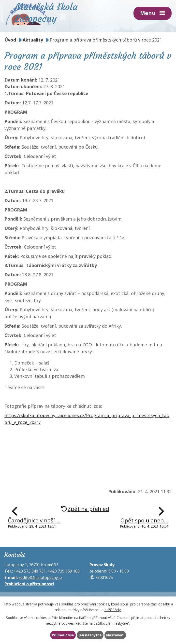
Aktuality (33, 38)
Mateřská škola (51, 12)
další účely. (113, 609)
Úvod (10, 38)
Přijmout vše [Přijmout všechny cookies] (62, 635)
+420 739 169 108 (64, 569)
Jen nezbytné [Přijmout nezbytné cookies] (90, 635)
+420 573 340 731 (30, 569)
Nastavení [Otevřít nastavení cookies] (116, 635)
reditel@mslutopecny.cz (40, 575)
